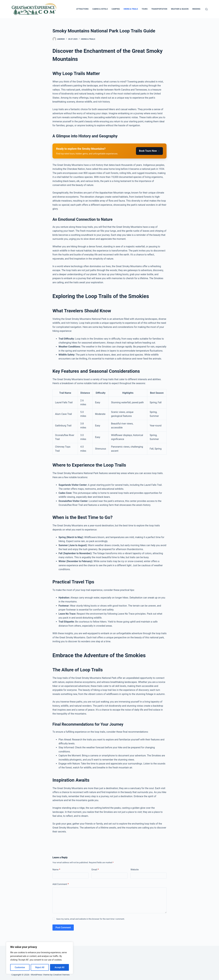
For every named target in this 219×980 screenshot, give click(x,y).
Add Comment (61, 884)
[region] (40, 958)
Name (56, 870)
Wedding (196, 9)
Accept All (59, 967)
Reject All (40, 967)
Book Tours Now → (149, 151)
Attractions (82, 9)
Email (95, 870)
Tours (145, 9)
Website (135, 870)
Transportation (159, 9)
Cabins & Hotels (100, 9)
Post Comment (63, 928)
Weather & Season (180, 9)
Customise (20, 967)
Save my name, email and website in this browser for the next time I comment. (90, 919)
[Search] (206, 9)
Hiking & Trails (131, 9)
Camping (116, 9)
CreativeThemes (61, 975)
